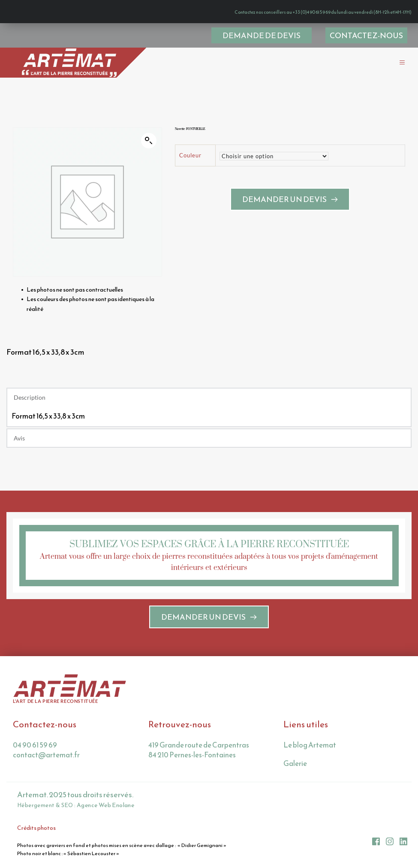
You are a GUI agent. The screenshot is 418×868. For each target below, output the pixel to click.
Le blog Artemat (310, 745)
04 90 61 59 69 (35, 745)
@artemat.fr (59, 755)
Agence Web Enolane (105, 805)
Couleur (190, 162)
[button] (397, 62)
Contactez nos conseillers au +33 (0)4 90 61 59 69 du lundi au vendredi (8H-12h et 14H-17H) (286, 11)
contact (26, 755)
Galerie (295, 763)
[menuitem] (366, 35)
